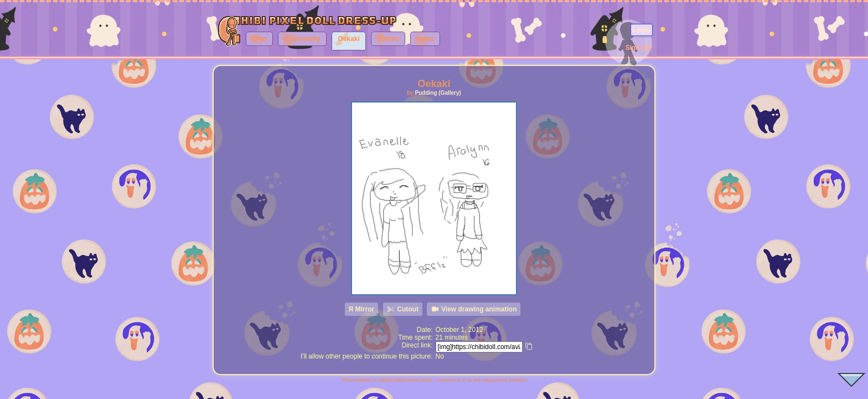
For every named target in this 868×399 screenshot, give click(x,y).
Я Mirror (362, 309)
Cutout (403, 309)
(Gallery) (450, 93)
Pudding (426, 93)
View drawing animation (474, 309)
